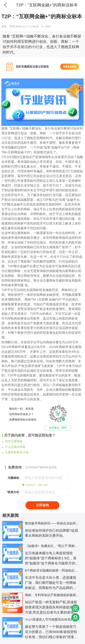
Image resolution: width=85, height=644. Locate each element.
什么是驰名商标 (14, 447)
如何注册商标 (12, 441)
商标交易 (45, 204)
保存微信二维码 (58, 428)
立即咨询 (42, 505)
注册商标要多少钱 (15, 452)
